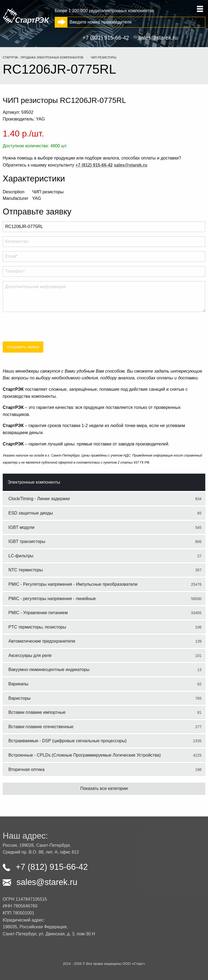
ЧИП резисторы (104, 57)
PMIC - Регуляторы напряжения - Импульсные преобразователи (105, 584)
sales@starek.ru (158, 38)
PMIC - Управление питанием (105, 613)
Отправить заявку (23, 347)
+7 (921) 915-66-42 (106, 38)
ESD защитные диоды (105, 513)
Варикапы (105, 684)
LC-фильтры (105, 556)
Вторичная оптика (105, 770)
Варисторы (105, 698)
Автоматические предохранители (105, 641)
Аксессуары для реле (105, 656)
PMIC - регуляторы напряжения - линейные (105, 599)
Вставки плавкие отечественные (105, 727)
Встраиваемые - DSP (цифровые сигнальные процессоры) (105, 741)
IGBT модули (105, 528)
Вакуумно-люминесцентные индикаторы (105, 670)
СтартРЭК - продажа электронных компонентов (43, 57)
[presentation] (44, 327)
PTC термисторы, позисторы (105, 627)
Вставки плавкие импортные (105, 712)
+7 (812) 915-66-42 (45, 867)
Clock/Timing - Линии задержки (105, 499)
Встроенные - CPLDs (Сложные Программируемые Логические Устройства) (105, 755)
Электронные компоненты (34, 482)
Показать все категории (104, 788)
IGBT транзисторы (105, 542)
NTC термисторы (105, 570)
